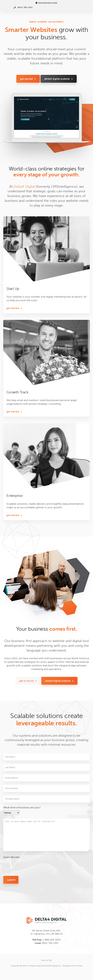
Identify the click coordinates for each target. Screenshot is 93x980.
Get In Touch (27, 729)
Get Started (27, 79)
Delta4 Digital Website (57, 79)
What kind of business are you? (22, 872)
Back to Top (46, 960)
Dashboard (45, 3)
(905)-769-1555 (25, 7)
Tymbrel (79, 966)
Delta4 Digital (24, 207)
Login (54, 3)
